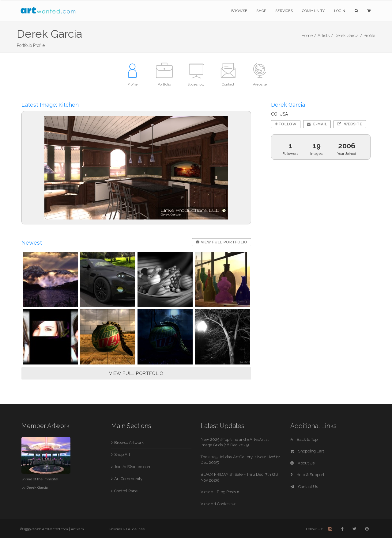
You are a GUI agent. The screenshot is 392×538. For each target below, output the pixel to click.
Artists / (325, 36)
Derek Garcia (37, 487)
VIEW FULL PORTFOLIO (136, 373)
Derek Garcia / (348, 36)
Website (350, 124)
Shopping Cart (307, 451)
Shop (261, 11)
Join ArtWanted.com (133, 467)
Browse (239, 11)
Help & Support (307, 475)
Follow (286, 124)
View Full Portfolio (222, 242)
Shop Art (122, 454)
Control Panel (126, 491)
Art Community (128, 479)
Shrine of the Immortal (40, 479)
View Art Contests (218, 504)
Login (340, 11)
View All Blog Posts (220, 492)
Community (313, 11)
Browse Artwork (129, 443)
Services (284, 11)
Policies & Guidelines (127, 529)
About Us (302, 463)
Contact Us (304, 487)
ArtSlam (77, 529)
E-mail (317, 124)
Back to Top (304, 439)
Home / (309, 36)
